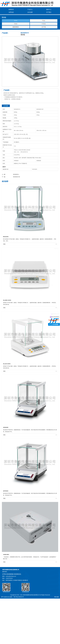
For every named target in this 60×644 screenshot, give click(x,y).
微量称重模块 (16, 27)
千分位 (44, 21)
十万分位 (44, 24)
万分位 (16, 24)
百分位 (16, 21)
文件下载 (44, 27)
